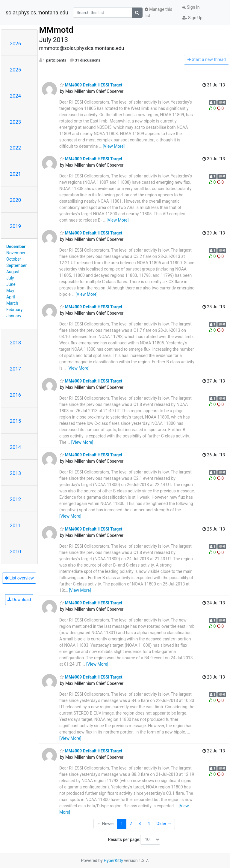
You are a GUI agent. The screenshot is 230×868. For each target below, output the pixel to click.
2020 (16, 200)
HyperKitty (113, 860)
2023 (16, 122)
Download (19, 600)
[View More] (114, 146)
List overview (19, 578)
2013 (16, 473)
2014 (16, 447)
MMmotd (56, 30)
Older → (164, 824)
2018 (16, 343)
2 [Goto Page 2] (131, 824)
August (13, 272)
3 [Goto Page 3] (140, 824)
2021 (16, 174)
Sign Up (192, 18)
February (14, 310)
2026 (16, 44)
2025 (16, 70)
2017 (16, 369)
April (11, 297)
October (14, 259)
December (16, 246)
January (14, 316)
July (10, 278)
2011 (16, 525)
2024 (16, 96)
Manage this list (158, 12)
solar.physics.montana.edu (37, 13)
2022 (16, 148)
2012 (16, 499)
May (10, 291)
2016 (16, 395)
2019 (16, 226)
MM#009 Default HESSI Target (91, 85)
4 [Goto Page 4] (149, 824)
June (11, 284)
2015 (16, 421)
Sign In (191, 7)
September (16, 265)
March (12, 303)
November (16, 253)
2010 (16, 552)
